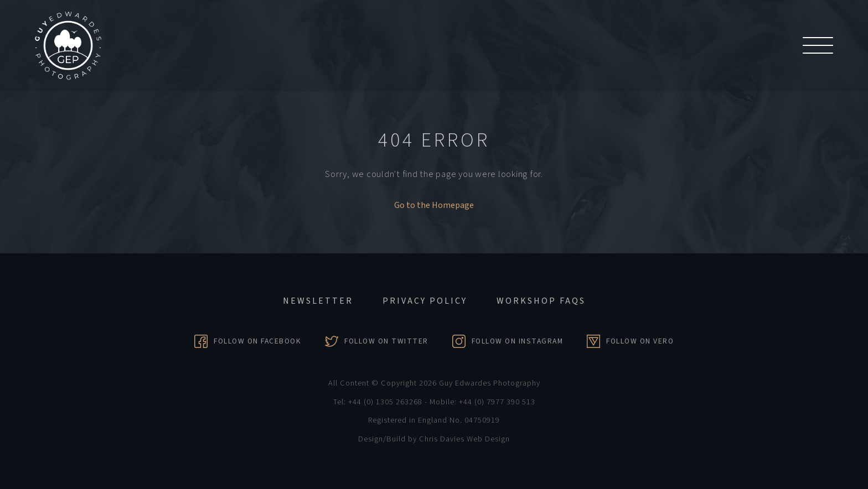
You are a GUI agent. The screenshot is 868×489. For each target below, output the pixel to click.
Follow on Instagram (518, 341)
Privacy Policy (425, 301)
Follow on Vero (640, 341)
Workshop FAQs (541, 301)
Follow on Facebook (257, 341)
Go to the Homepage (434, 205)
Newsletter (318, 301)
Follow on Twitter (386, 341)
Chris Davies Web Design (464, 439)
